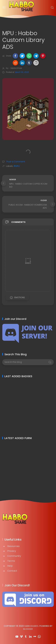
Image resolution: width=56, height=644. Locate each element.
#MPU (17, 166)
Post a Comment (15, 162)
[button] (15, 56)
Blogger (28, 629)
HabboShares (31, 626)
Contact (12, 571)
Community (14, 556)
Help (10, 566)
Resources (13, 546)
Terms (11, 561)
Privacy (12, 551)
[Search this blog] (28, 362)
